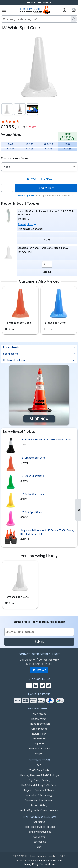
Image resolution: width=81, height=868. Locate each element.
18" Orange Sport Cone (18, 323)
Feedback (79, 510)
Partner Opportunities (39, 832)
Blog (39, 847)
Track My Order (39, 719)
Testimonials (39, 842)
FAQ (39, 765)
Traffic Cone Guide (39, 770)
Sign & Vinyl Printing (39, 780)
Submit (39, 642)
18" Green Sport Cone (32, 476)
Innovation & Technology (39, 795)
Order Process (39, 729)
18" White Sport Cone (17, 597)
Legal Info (39, 744)
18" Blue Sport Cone (54, 323)
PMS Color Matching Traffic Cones (39, 785)
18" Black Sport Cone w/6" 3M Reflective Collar (46, 440)
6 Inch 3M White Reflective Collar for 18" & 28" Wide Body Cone (46, 213)
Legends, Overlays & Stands (39, 790)
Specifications (11, 354)
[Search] (74, 19)
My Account (39, 714)
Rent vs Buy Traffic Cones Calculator (39, 810)
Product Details (11, 347)
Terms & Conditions (39, 749)
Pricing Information (39, 724)
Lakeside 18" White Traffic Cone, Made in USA (43, 248)
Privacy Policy (39, 739)
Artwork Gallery (39, 805)
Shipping (39, 754)
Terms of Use (47, 864)
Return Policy (39, 734)
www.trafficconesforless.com (47, 861)
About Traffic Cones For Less (39, 827)
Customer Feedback (14, 360)
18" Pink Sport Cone (31, 512)
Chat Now (39, 670)
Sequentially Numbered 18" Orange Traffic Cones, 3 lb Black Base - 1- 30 (47, 532)
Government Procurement (39, 800)
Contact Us (39, 822)
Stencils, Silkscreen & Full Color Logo (39, 775)
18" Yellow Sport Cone (33, 494)
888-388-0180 (51, 660)
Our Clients (39, 837)
